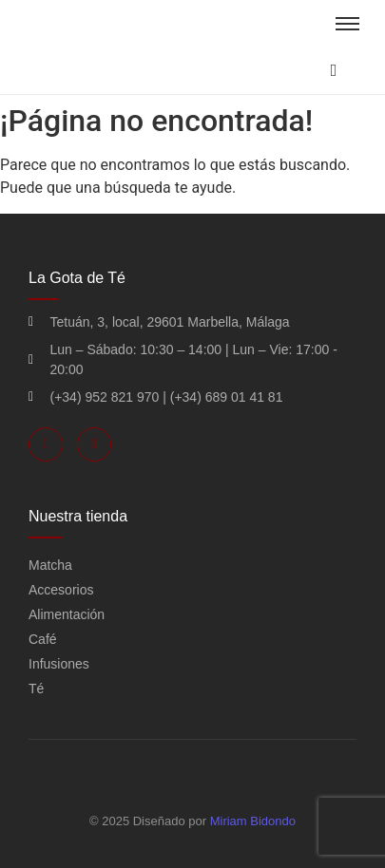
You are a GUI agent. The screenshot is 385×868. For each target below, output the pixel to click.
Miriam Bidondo (253, 821)
